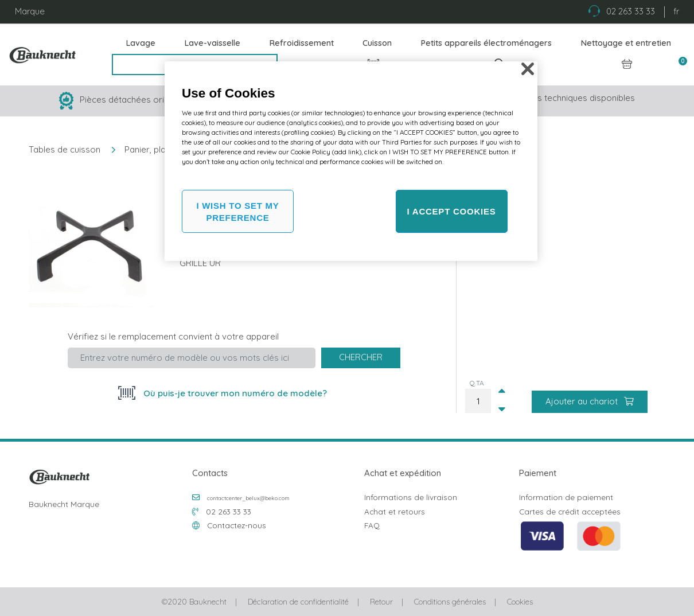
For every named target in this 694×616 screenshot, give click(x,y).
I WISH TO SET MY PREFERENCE (237, 212)
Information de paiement (566, 497)
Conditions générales (450, 601)
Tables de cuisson (65, 149)
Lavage (141, 43)
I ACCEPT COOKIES (452, 211)
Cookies (520, 601)
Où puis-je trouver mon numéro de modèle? (234, 393)
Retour (381, 601)
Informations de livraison (411, 497)
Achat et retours (395, 511)
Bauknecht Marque (64, 504)
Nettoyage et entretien (626, 43)
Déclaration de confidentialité (298, 601)
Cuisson (377, 43)
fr (676, 11)
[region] (351, 161)
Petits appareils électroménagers (486, 43)
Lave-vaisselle (213, 43)
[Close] (528, 69)
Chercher (361, 357)
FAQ (372, 525)
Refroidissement (302, 43)
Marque (30, 11)
